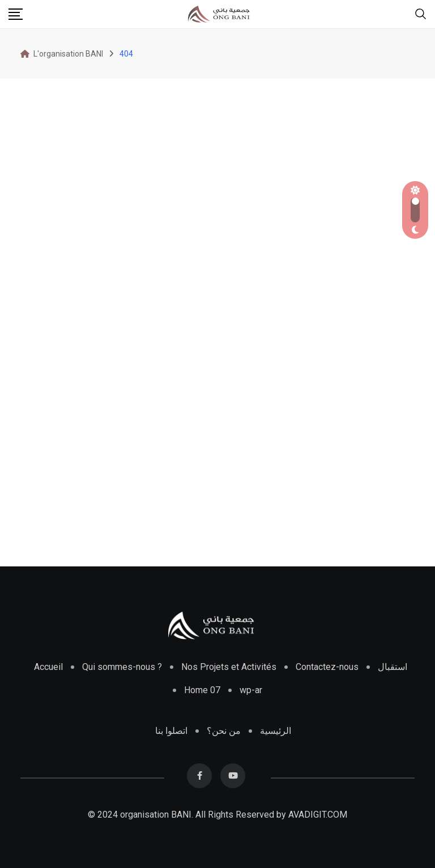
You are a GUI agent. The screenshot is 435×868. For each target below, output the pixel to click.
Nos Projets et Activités (229, 667)
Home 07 (202, 690)
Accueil (48, 667)
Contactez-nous (327, 667)
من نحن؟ (224, 731)
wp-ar (251, 690)
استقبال (393, 667)
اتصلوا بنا (171, 731)
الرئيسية (276, 731)
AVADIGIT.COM (318, 815)
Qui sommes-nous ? (122, 667)
